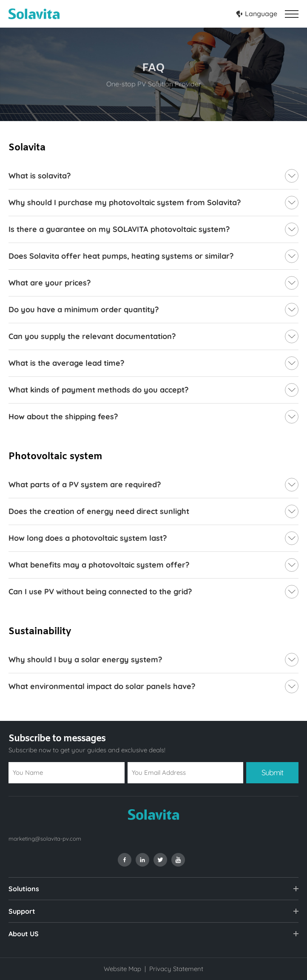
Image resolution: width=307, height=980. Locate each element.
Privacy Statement (176, 969)
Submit (272, 772)
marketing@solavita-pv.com (45, 839)
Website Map (122, 969)
